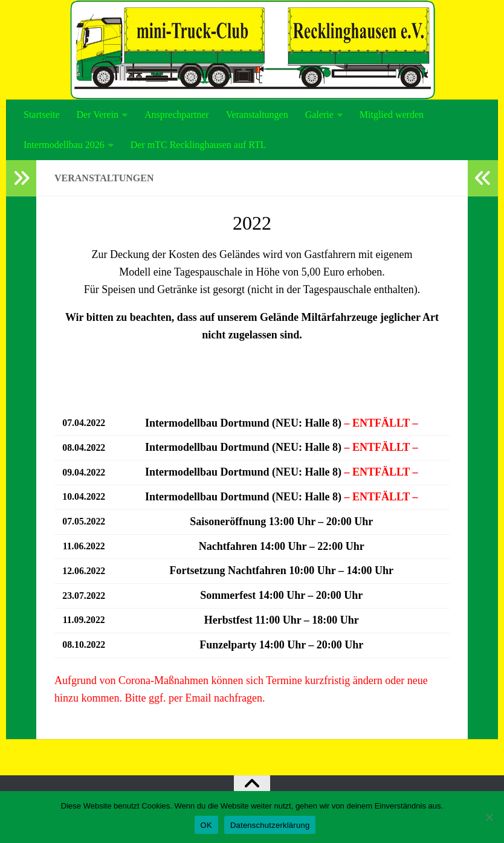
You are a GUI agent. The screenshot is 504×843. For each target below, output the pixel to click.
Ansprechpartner (177, 115)
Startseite (42, 115)
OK (206, 825)
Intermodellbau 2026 (64, 145)
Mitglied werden (392, 115)
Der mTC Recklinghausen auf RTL (199, 145)
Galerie (319, 115)
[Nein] (489, 817)
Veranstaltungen (257, 115)
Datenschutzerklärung (270, 825)
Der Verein (98, 115)
